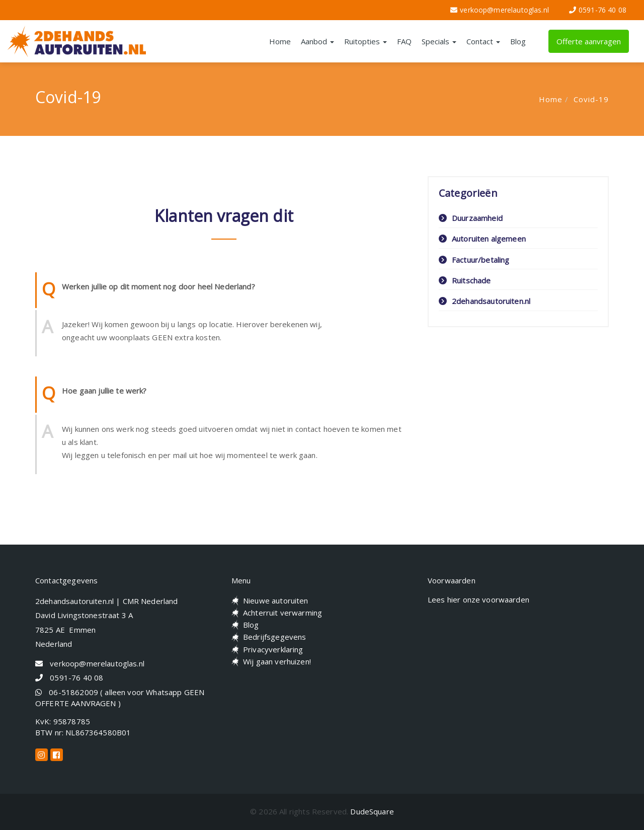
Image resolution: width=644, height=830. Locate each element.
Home (280, 41)
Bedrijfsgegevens (274, 637)
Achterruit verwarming (283, 613)
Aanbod (317, 41)
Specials (439, 41)
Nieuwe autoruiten (276, 600)
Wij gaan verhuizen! (277, 661)
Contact (483, 41)
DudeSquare (372, 811)
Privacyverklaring (273, 649)
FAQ (404, 41)
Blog (518, 41)
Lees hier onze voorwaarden (478, 599)
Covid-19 (591, 99)
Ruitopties (366, 41)
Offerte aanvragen (589, 41)
